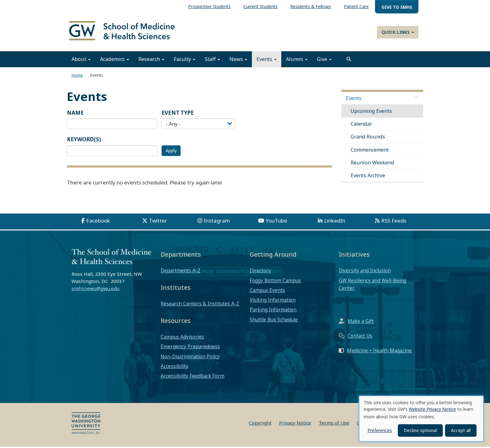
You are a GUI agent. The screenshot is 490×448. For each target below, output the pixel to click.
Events (267, 60)
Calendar (361, 125)
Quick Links (398, 32)
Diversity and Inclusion (365, 272)
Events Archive (368, 177)
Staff (212, 60)
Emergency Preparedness (190, 348)
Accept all (461, 430)
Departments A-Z (180, 272)
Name (75, 114)
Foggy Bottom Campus (275, 281)
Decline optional (420, 430)
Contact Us (360, 337)
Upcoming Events (371, 112)
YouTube (276, 222)
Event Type (178, 114)
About (81, 60)
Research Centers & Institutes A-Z (200, 305)
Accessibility (175, 367)
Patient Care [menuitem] (356, 6)
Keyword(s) (84, 141)
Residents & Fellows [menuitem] (311, 6)
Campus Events (267, 291)
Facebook (98, 222)
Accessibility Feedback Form (192, 377)
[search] (349, 60)
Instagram (217, 222)
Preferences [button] (380, 430)
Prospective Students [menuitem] (209, 6)
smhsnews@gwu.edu (95, 289)
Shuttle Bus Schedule (274, 320)
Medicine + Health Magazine (379, 352)
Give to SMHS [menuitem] (397, 7)
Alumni (297, 60)
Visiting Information (273, 301)
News (238, 60)
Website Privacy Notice (432, 409)
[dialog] (421, 419)
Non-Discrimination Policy (190, 357)
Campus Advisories (182, 338)
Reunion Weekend (372, 164)
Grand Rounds (368, 138)
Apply (171, 151)
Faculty (185, 60)
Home (77, 76)
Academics (115, 60)
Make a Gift (361, 322)
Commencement (370, 151)
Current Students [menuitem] (260, 6)
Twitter (158, 222)
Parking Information (273, 311)
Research (151, 60)
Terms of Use (334, 424)
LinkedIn (335, 222)
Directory (260, 272)
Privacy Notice (295, 424)
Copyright (260, 424)
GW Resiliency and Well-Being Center (372, 285)
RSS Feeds (394, 222)
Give (324, 60)
